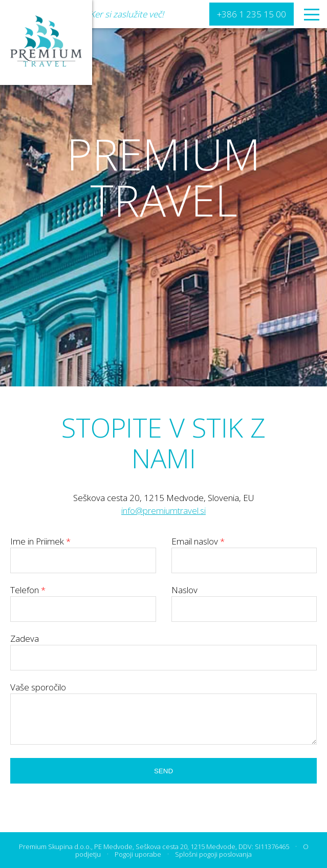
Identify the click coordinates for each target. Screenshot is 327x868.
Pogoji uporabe (138, 854)
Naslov (244, 599)
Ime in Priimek (83, 551)
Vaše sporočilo (38, 687)
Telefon (83, 599)
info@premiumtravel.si (163, 511)
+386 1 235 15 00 (252, 14)
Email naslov (244, 551)
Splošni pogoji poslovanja (213, 854)
